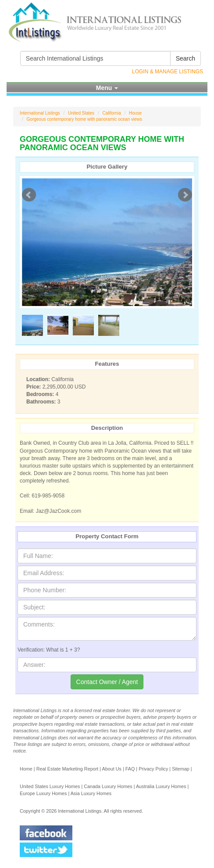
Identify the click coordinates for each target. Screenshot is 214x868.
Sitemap (181, 769)
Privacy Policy (153, 769)
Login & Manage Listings (168, 72)
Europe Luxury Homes (43, 793)
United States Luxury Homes (50, 786)
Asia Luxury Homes (91, 793)
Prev (29, 195)
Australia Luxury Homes (161, 786)
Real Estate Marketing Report (68, 769)
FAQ (130, 769)
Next (185, 195)
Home (26, 769)
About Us (111, 769)
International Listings (40, 113)
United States (81, 113)
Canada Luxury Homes (108, 786)
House (135, 113)
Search (185, 58)
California (111, 113)
